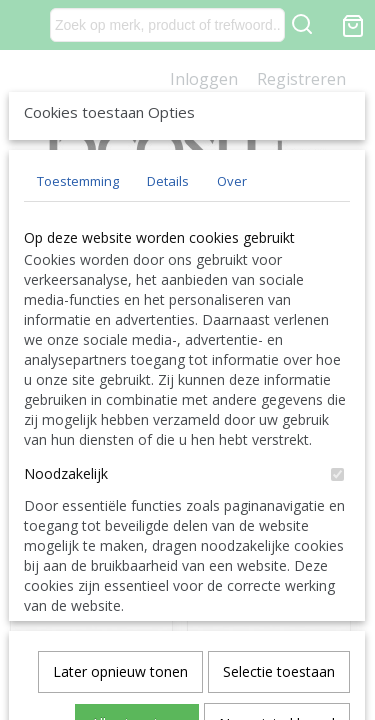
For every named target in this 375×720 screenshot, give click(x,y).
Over (232, 329)
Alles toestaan (137, 645)
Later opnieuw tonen (120, 593)
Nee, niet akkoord (277, 645)
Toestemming (78, 329)
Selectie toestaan (279, 593)
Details (168, 329)
